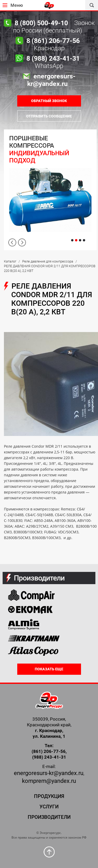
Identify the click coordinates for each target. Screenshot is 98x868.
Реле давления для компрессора (48, 261)
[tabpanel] (50, 190)
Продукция (49, 796)
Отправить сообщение (49, 116)
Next (22, 242)
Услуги (49, 807)
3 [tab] (80, 240)
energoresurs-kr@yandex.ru (49, 773)
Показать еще (49, 669)
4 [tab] (84, 240)
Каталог (10, 261)
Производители (49, 817)
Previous (12, 242)
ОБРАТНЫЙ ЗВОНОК (49, 101)
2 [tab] (76, 240)
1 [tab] (72, 240)
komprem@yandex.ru (49, 781)
